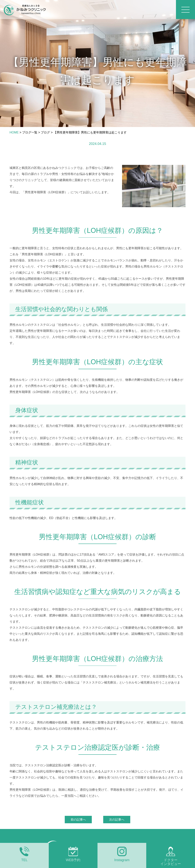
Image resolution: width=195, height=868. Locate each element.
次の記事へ (117, 820)
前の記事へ (78, 820)
